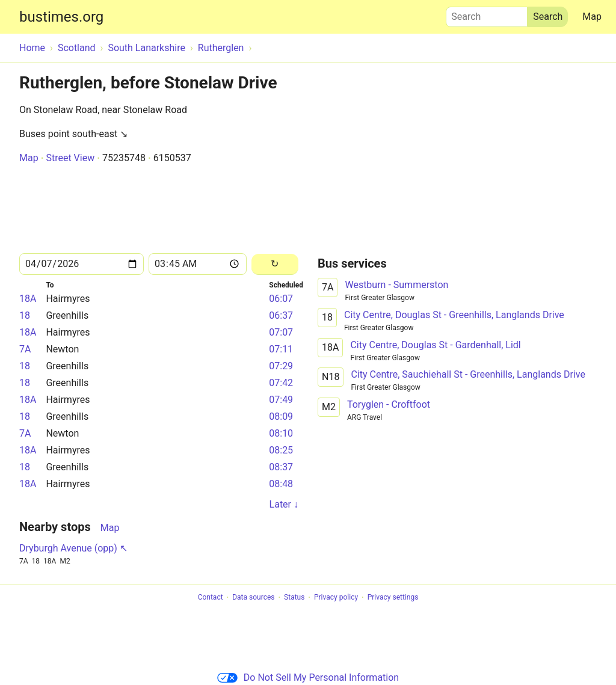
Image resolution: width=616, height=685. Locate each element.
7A (25, 349)
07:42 (281, 383)
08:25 (281, 450)
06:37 (281, 315)
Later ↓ (284, 504)
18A (28, 299)
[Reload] (275, 264)
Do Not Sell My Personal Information (308, 677)
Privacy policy (336, 598)
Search (487, 14)
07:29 (281, 366)
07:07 (281, 332)
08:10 (281, 433)
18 (25, 315)
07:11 (281, 349)
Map (592, 17)
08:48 (281, 484)
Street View (70, 158)
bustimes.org (61, 17)
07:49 (281, 400)
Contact (211, 598)
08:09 (281, 416)
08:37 (281, 467)
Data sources (253, 598)
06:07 (281, 299)
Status (294, 598)
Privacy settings (393, 598)
